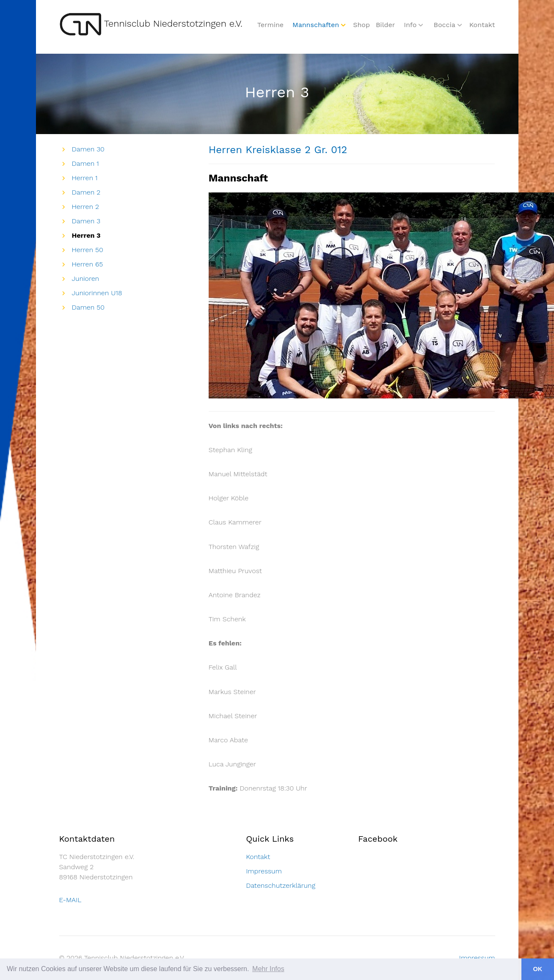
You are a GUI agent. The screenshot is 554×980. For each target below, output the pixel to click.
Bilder (385, 25)
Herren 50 (88, 250)
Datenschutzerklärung (281, 885)
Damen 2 (86, 192)
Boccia (444, 25)
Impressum (264, 871)
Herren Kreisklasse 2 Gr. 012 (278, 150)
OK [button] (538, 969)
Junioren (86, 279)
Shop (361, 25)
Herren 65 (88, 264)
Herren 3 (86, 235)
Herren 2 (85, 207)
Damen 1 (85, 163)
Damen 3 (86, 221)
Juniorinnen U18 (97, 293)
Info (410, 25)
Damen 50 (88, 307)
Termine (270, 25)
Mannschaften (316, 25)
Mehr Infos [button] (268, 969)
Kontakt (482, 25)
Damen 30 (88, 149)
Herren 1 (85, 178)
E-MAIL (70, 900)
